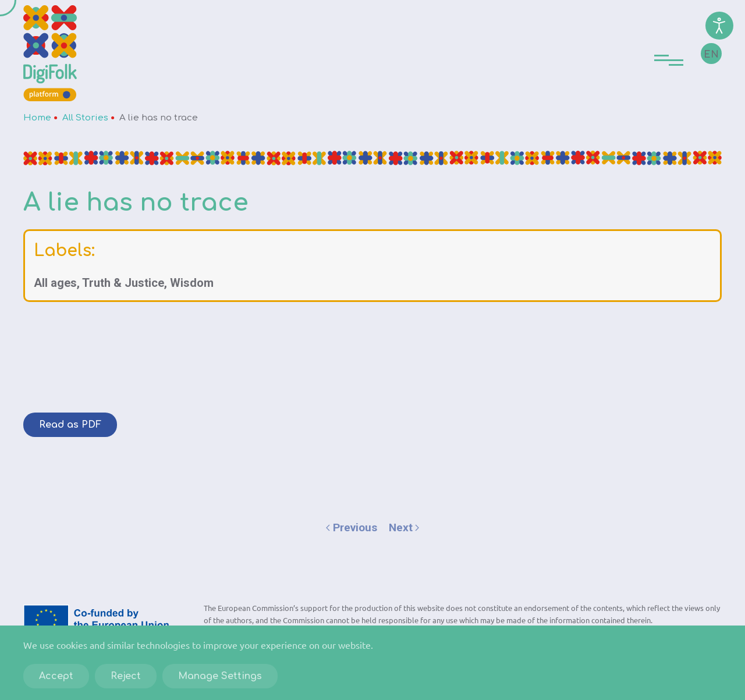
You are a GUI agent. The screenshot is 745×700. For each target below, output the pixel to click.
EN (711, 55)
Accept (56, 676)
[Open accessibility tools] (719, 26)
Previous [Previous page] (352, 527)
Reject (126, 676)
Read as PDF (70, 425)
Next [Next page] (404, 527)
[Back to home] (50, 53)
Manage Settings (220, 676)
